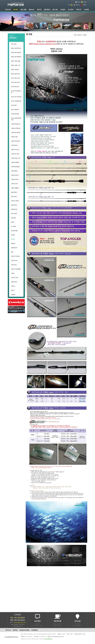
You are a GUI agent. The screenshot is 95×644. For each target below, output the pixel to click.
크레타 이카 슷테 (15, 154)
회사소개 (8, 9)
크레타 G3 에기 (15, 179)
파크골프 (63, 9)
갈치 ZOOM (14, 214)
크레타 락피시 (14, 145)
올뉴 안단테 (14, 196)
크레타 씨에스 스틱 (16, 158)
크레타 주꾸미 (14, 184)
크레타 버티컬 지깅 (16, 124)
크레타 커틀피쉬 (15, 188)
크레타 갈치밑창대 (15, 167)
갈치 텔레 (13, 218)
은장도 (13, 222)
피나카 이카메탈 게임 (16, 101)
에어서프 (13, 243)
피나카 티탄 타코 (15, 87)
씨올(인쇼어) (14, 248)
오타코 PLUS (14, 260)
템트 (12, 252)
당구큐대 (71, 9)
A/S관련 (86, 9)
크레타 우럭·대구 (15, 150)
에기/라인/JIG (39, 10)
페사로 (13, 290)
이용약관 (15, 630)
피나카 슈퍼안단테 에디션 (16, 119)
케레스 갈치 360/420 (16, 52)
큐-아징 (85, 35)
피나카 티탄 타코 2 (16, 82)
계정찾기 (85, 5)
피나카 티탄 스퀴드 (16, 78)
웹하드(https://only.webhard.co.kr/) (43, 44)
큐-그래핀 (13, 226)
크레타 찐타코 (14, 171)
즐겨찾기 (85, 2)
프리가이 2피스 (15, 278)
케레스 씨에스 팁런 (16, 61)
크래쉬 (13, 273)
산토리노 (13, 286)
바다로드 (16, 9)
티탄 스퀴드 (14, 44)
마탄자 (78, 2)
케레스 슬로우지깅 (15, 74)
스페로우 (13, 295)
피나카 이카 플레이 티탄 (16, 92)
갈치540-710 (14, 209)
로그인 (69, 5)
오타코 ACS (14, 265)
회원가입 (78, 5)
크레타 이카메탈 (15, 162)
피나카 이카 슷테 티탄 (16, 97)
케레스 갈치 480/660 (16, 57)
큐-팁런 (13, 235)
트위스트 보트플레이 (16, 269)
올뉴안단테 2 (14, 192)
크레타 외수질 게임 (16, 132)
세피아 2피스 (14, 282)
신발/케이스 (47, 9)
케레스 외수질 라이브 (16, 48)
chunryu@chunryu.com (20, 622)
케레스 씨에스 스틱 (16, 65)
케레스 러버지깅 (15, 69)
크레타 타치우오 (15, 175)
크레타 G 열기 (14, 137)
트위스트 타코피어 (15, 256)
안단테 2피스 (14, 205)
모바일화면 (34, 630)
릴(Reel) (31, 9)
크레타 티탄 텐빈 (15, 114)
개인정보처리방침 (24, 630)
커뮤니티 (79, 9)
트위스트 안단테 (15, 201)
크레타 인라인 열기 (16, 141)
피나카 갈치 (14, 105)
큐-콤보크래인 (14, 231)
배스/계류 (24, 9)
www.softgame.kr (48, 639)
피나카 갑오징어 (15, 110)
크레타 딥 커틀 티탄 (16, 128)
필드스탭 (55, 9)
